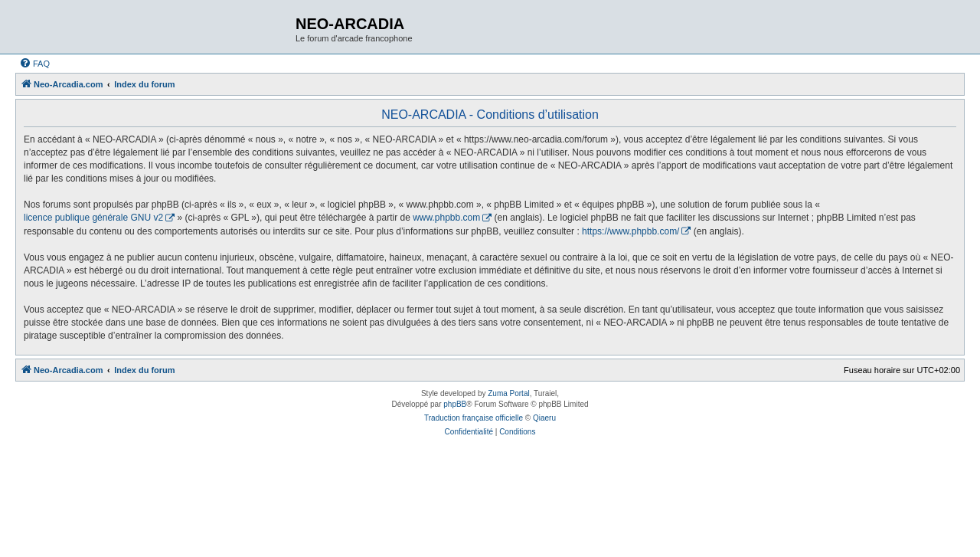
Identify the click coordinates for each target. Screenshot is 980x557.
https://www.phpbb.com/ (630, 231)
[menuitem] (34, 64)
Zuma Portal (508, 393)
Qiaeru (544, 418)
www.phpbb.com (446, 218)
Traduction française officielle (474, 418)
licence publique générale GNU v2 (93, 218)
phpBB (455, 404)
